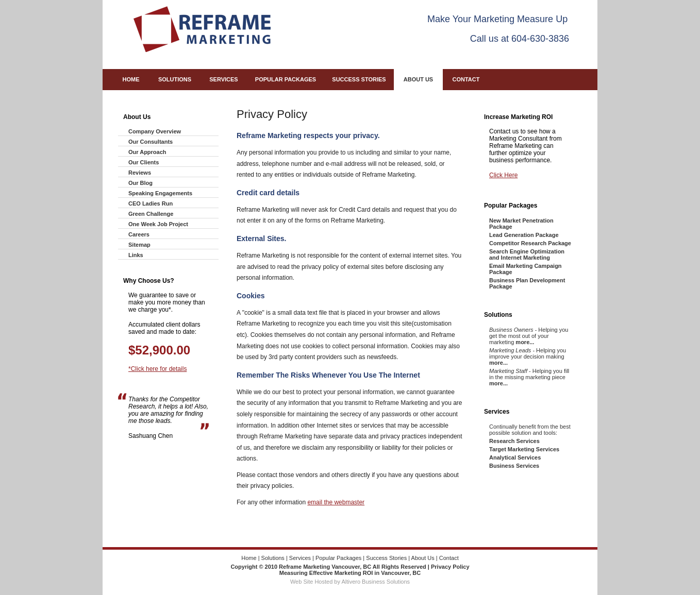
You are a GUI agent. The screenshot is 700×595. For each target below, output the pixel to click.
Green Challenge (151, 214)
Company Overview (155, 131)
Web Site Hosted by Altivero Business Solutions (350, 582)
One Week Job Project (158, 224)
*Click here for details (157, 369)
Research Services (514, 441)
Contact (466, 79)
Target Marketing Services (524, 449)
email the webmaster (336, 502)
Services (223, 79)
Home (131, 79)
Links (136, 255)
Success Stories (359, 79)
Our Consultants (151, 142)
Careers (139, 234)
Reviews (140, 173)
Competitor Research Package (530, 243)
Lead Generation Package (524, 235)
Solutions (175, 79)
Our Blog (140, 183)
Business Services (514, 466)
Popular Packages (286, 79)
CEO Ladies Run (151, 203)
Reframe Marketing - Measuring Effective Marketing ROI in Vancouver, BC (202, 29)
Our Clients (144, 162)
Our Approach (147, 152)
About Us (418, 79)
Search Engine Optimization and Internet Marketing (527, 254)
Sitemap (139, 245)
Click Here (503, 175)
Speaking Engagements (160, 193)
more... (525, 342)
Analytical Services (515, 457)
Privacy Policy (450, 567)
